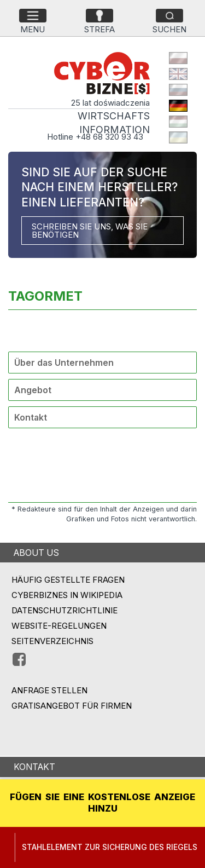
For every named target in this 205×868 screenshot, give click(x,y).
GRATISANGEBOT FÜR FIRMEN (72, 706)
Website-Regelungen (59, 626)
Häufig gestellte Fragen (68, 580)
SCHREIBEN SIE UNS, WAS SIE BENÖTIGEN (90, 231)
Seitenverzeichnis (52, 641)
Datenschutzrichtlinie (65, 610)
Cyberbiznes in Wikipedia (67, 595)
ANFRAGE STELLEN (49, 690)
